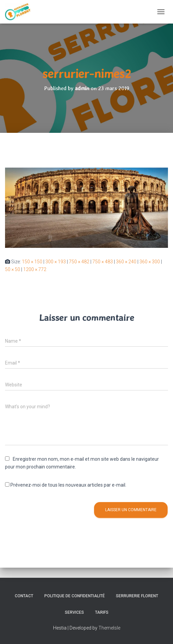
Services (74, 612)
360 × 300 (150, 262)
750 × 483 (103, 262)
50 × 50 (13, 269)
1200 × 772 (35, 269)
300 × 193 (56, 262)
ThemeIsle (109, 628)
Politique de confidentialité (75, 596)
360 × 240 (126, 262)
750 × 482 (79, 262)
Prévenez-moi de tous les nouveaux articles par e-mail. (68, 485)
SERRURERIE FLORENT (137, 596)
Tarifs (102, 612)
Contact (24, 596)
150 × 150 (32, 262)
